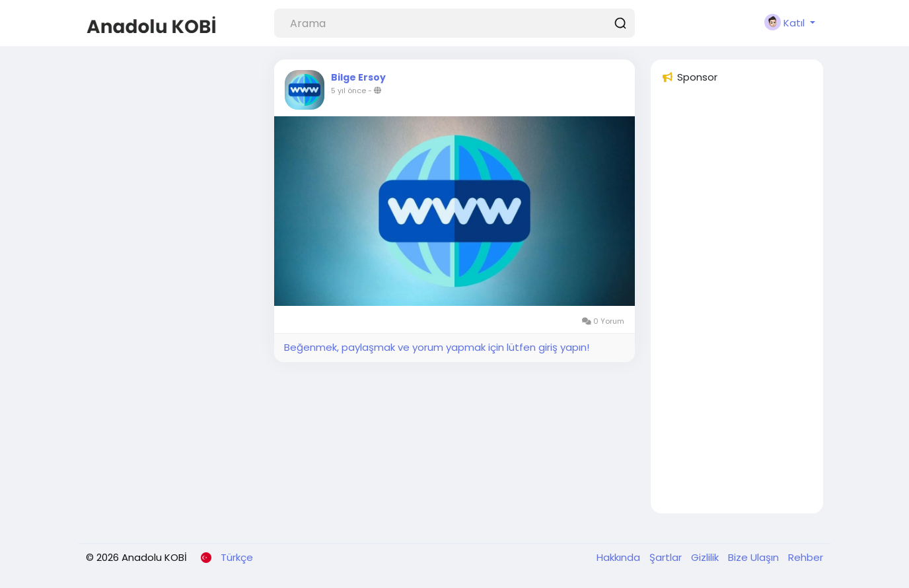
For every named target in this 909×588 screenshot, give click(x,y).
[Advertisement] (737, 305)
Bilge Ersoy (358, 77)
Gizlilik (706, 557)
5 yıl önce (348, 91)
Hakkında (620, 557)
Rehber (806, 557)
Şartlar (667, 557)
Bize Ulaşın (755, 557)
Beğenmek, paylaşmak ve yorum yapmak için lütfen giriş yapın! (437, 347)
